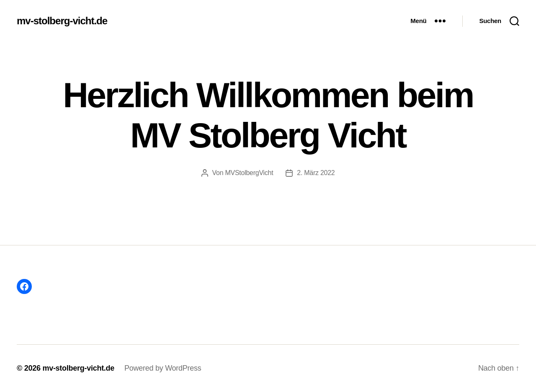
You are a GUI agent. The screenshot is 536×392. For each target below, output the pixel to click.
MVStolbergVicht (249, 173)
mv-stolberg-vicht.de (62, 21)
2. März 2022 (316, 173)
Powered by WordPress (163, 368)
